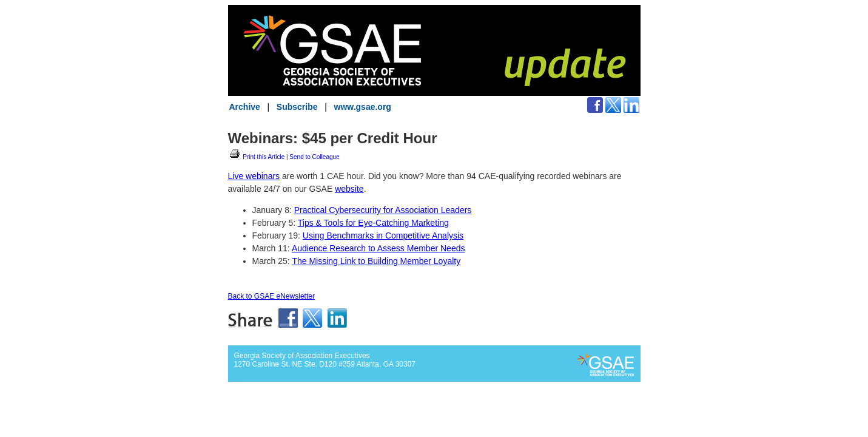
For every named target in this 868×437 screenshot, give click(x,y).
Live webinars (254, 176)
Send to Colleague (314, 157)
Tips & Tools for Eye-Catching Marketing (373, 223)
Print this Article (257, 157)
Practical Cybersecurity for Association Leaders (383, 210)
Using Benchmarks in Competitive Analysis (383, 235)
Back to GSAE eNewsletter (271, 296)
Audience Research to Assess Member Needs (378, 248)
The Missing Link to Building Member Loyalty (376, 261)
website (349, 189)
